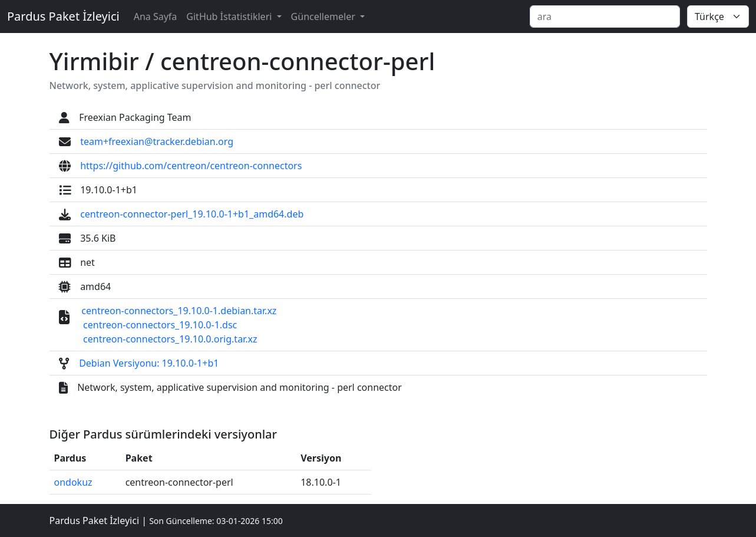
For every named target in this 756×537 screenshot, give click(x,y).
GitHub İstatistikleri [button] (230, 17)
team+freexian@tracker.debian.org (157, 141)
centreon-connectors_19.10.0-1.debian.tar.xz (179, 311)
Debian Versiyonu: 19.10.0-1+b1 (149, 363)
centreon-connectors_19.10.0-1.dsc (160, 325)
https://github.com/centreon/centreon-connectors (191, 166)
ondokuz (73, 482)
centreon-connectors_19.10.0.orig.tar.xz (170, 339)
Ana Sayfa (156, 17)
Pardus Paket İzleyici (63, 16)
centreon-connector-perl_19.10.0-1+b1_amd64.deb (192, 214)
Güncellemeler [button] (324, 17)
